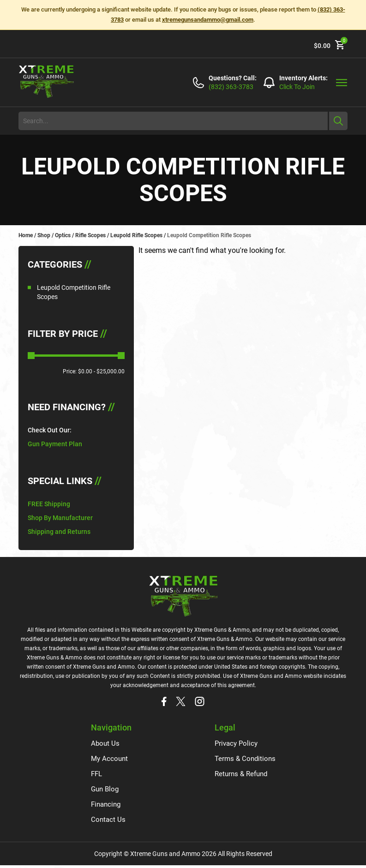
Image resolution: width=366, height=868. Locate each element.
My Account (110, 759)
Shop (44, 235)
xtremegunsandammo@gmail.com (208, 20)
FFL (97, 775)
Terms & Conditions (244, 759)
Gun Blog (106, 791)
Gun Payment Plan (55, 444)
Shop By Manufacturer (60, 518)
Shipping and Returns (59, 532)
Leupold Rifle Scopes (136, 235)
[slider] (31, 356)
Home (26, 235)
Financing (107, 806)
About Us (106, 744)
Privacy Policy (235, 744)
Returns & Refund (240, 775)
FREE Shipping (49, 504)
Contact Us (109, 822)
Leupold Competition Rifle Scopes (74, 292)
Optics (63, 235)
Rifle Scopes (90, 235)
